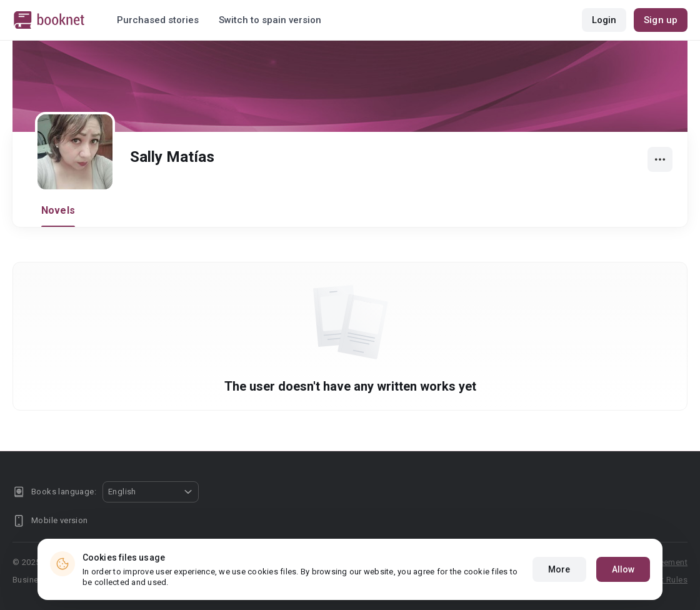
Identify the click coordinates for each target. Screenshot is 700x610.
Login (604, 20)
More (559, 580)
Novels (58, 210)
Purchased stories (158, 20)
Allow (623, 580)
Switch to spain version (270, 20)
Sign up (661, 20)
